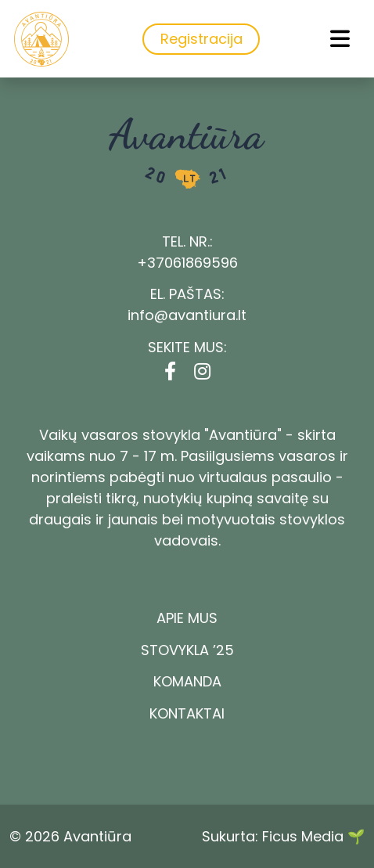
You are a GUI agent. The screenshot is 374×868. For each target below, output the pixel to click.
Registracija (201, 39)
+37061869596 (187, 263)
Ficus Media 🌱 (313, 836)
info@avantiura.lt (187, 315)
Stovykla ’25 (187, 650)
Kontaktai (187, 713)
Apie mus (187, 618)
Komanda (187, 681)
